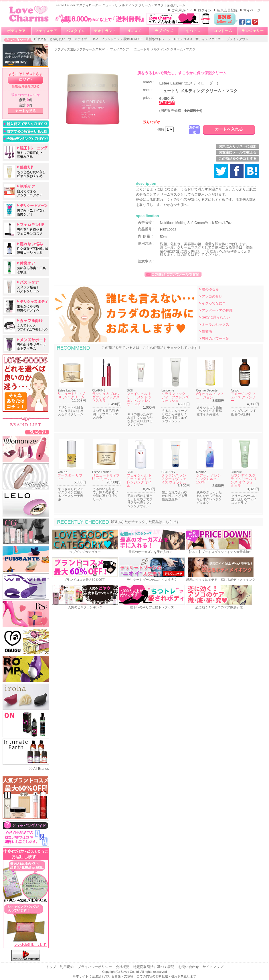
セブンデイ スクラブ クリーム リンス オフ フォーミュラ (244, 481)
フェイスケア (46, 31)
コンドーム (223, 31)
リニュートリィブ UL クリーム (106, 477)
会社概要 (123, 967)
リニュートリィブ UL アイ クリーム (71, 395)
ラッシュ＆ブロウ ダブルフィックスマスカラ (106, 397)
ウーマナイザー (80, 39)
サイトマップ (213, 967)
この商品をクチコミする (238, 159)
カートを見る (25, 111)
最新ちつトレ (156, 39)
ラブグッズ (164, 31)
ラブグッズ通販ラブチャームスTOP (80, 49)
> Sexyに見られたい (214, 317)
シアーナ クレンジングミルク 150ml (208, 479)
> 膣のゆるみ (209, 289)
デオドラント (105, 31)
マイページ (252, 10)
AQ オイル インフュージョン (210, 395)
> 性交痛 (205, 331)
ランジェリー (253, 31)
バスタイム (76, 31)
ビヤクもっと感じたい (50, 39)
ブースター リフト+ (70, 477)
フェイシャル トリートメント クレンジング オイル (139, 481)
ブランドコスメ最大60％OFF (122, 39)
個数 (161, 129)
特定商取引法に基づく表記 (154, 967)
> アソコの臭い (211, 296)
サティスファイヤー (210, 39)
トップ (51, 967)
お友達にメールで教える (238, 152)
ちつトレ (193, 31)
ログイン (205, 10)
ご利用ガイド (182, 10)
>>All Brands (39, 769)
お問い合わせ (189, 967)
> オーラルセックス (214, 324)
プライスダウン (237, 39)
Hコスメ (135, 31)
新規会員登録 (228, 10)
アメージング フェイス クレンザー (243, 397)
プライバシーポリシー (95, 967)
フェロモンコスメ (180, 39)
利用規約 (67, 967)
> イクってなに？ (212, 303)
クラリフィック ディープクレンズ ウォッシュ (175, 397)
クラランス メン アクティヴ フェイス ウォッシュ (174, 479)
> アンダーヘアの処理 (216, 310)
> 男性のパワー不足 (214, 339)
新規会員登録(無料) (25, 86)
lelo (96, 39)
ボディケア (16, 31)
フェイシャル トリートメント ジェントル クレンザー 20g (139, 399)
